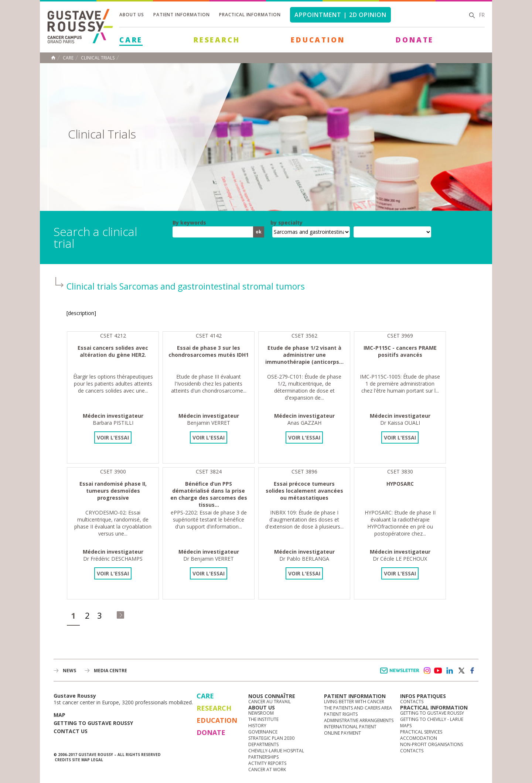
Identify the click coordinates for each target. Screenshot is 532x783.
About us (132, 15)
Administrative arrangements (359, 720)
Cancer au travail (270, 702)
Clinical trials (98, 58)
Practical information (250, 15)
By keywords (189, 223)
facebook (473, 671)
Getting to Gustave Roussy (93, 723)
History (257, 726)
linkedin (450, 671)
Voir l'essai (113, 437)
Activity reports (267, 763)
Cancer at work (267, 770)
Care (131, 40)
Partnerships (263, 757)
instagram (427, 671)
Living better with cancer (354, 702)
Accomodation (419, 738)
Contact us (71, 731)
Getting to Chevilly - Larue (432, 719)
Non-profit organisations (432, 744)
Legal (97, 760)
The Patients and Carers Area (358, 708)
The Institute (263, 719)
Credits (63, 760)
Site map (81, 760)
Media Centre (110, 671)
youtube (438, 671)
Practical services (421, 732)
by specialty (287, 223)
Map (59, 715)
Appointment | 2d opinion (340, 15)
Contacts (412, 702)
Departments (263, 744)
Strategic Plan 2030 (271, 738)
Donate (415, 40)
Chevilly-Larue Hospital (276, 751)
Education (318, 40)
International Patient (350, 727)
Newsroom (261, 713)
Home (53, 58)
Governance (263, 732)
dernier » (120, 615)
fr (482, 15)
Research (217, 40)
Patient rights (341, 714)
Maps (406, 726)
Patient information (182, 15)
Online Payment (342, 733)
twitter (461, 671)
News (69, 671)
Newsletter (401, 674)
